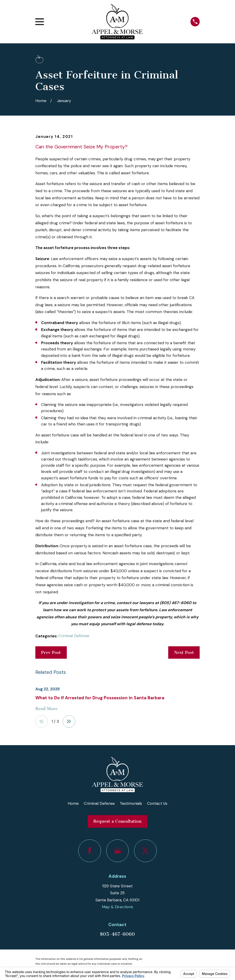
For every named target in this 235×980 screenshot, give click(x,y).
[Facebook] (90, 851)
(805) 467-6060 (176, 603)
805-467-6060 (117, 934)
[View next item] (69, 722)
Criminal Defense (74, 636)
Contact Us (157, 804)
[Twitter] (145, 851)
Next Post (184, 652)
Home (73, 804)
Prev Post (51, 652)
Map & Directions (117, 907)
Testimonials (131, 804)
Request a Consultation (117, 822)
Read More (46, 709)
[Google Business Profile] (118, 851)
